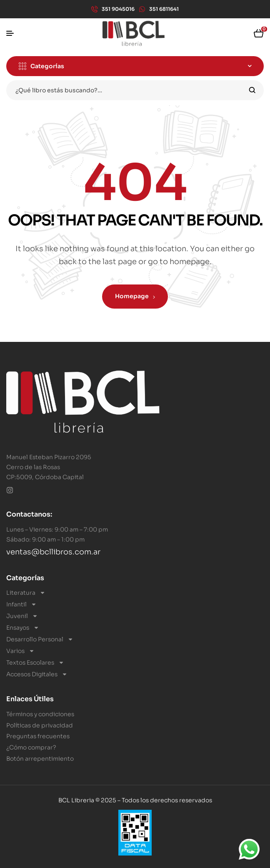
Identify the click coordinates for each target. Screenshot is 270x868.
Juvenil (22, 616)
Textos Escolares (35, 663)
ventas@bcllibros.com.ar (53, 552)
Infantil (21, 604)
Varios (20, 651)
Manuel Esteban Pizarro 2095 (49, 457)
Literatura (26, 593)
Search (252, 90)
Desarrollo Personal (40, 639)
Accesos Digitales (37, 674)
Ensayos (23, 628)
